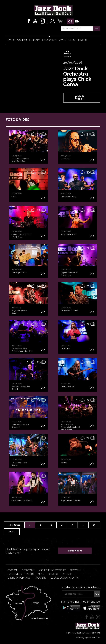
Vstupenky (28, 570)
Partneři (67, 574)
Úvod (11, 40)
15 (94, 525)
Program (22, 40)
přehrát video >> (80, 98)
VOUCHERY (40, 578)
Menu (72, 40)
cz (70, 21)
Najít (97, 29)
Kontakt (82, 40)
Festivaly (35, 40)
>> (97, 594)
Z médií (63, 40)
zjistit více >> (75, 551)
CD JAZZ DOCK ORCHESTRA (65, 578)
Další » (12, 532)
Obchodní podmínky (19, 578)
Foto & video (49, 40)
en (77, 21)
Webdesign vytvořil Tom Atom (88, 638)
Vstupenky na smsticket (52, 570)
